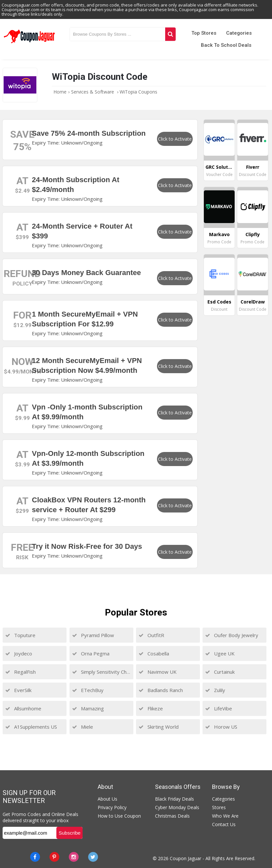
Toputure (20, 635)
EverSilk (18, 690)
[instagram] (74, 857)
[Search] (170, 34)
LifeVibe (219, 708)
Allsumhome (23, 708)
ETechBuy (88, 690)
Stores (219, 807)
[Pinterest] (54, 857)
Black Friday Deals (175, 799)
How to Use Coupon (119, 816)
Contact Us (224, 824)
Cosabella (154, 653)
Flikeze (151, 708)
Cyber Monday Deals (177, 807)
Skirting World (159, 727)
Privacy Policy (112, 807)
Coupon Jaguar (185, 858)
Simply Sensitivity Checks (101, 672)
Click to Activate (175, 139)
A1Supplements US (31, 727)
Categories (239, 33)
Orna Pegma (91, 653)
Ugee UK (220, 653)
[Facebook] (35, 857)
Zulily (215, 690)
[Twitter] (93, 857)
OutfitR (151, 635)
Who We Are (225, 816)
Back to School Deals (226, 45)
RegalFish (20, 672)
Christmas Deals (172, 816)
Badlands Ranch (161, 690)
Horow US (221, 727)
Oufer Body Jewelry (232, 635)
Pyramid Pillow (93, 635)
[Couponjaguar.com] (29, 43)
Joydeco (19, 653)
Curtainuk (220, 672)
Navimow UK (158, 672)
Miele (83, 727)
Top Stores (204, 33)
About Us (107, 799)
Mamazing (88, 708)
